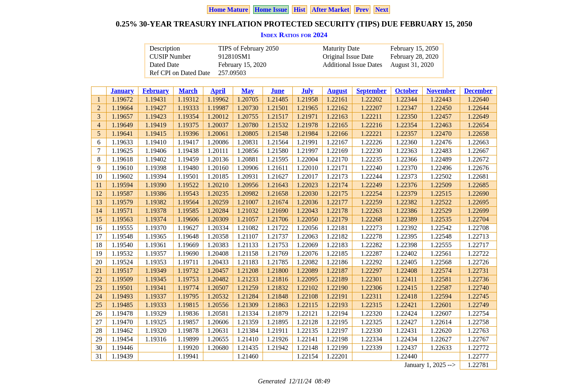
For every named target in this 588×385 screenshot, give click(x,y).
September (372, 91)
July (307, 91)
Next (382, 10)
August (337, 91)
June (277, 91)
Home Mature (228, 10)
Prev (362, 10)
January (122, 91)
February (156, 91)
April (218, 91)
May (248, 91)
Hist (299, 10)
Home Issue (271, 10)
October (407, 91)
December (478, 91)
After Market (331, 10)
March (188, 91)
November (441, 91)
